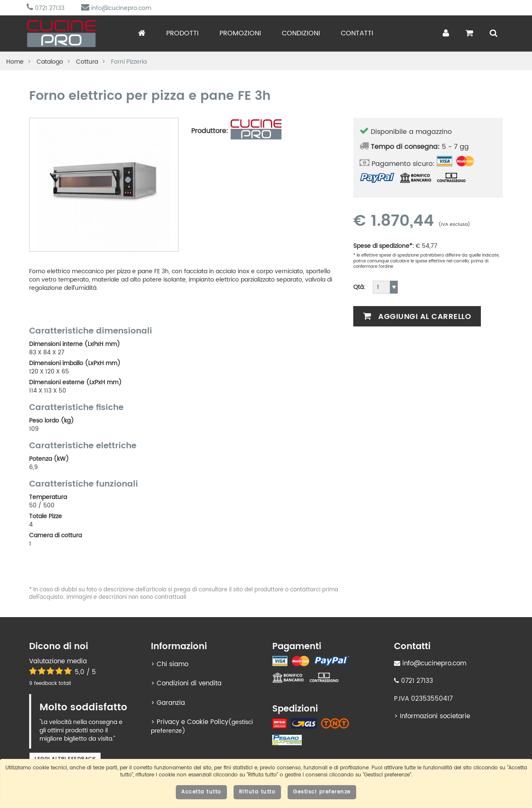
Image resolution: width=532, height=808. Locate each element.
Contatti (357, 33)
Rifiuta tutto (257, 792)
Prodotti (182, 33)
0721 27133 (46, 8)
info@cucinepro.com (116, 8)
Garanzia (171, 703)
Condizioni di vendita (189, 683)
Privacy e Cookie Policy (192, 722)
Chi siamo (172, 664)
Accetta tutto (201, 792)
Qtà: (359, 287)
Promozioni (240, 33)
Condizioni (301, 33)
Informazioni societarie (435, 716)
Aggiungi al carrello (417, 317)
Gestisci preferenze (322, 792)
